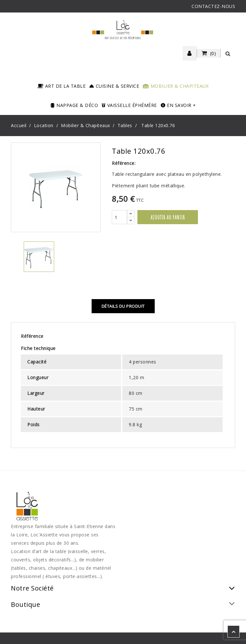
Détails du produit (123, 306)
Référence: (124, 163)
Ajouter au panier (168, 217)
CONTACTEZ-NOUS (213, 6)
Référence (32, 336)
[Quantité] (119, 217)
